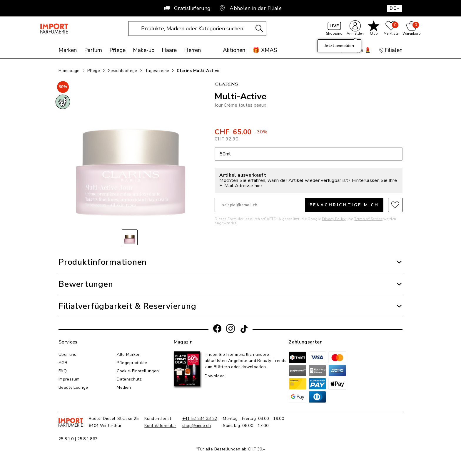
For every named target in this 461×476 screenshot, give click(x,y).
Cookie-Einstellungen (138, 372)
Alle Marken (129, 355)
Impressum (69, 380)
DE (395, 8)
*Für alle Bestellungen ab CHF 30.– (230, 450)
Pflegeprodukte (132, 364)
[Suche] (266, 31)
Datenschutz (129, 380)
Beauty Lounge (73, 388)
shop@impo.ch (197, 426)
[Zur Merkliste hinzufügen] (395, 206)
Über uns (67, 355)
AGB (63, 364)
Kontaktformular (160, 426)
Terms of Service (368, 220)
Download (215, 377)
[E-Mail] (260, 206)
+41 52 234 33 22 (200, 419)
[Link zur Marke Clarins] (309, 86)
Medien (124, 388)
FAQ (63, 372)
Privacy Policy (334, 220)
